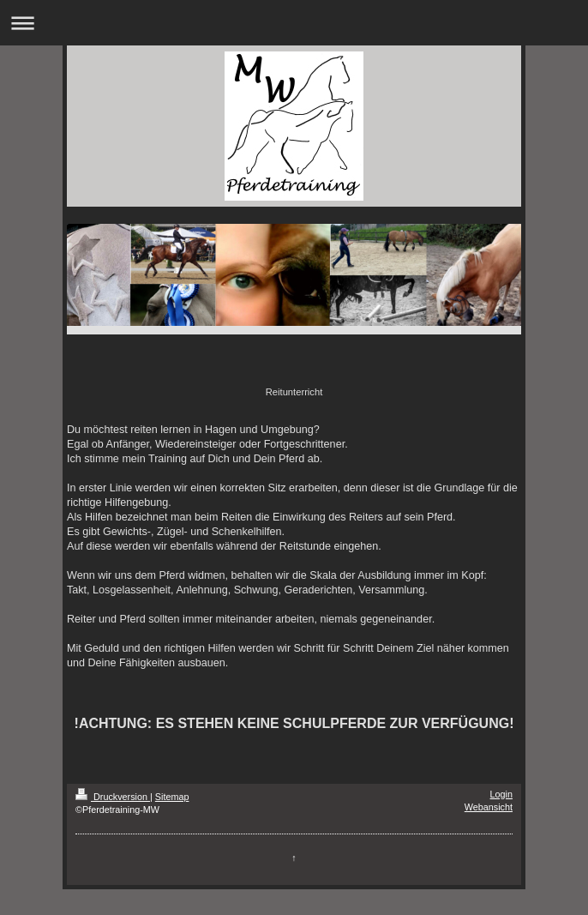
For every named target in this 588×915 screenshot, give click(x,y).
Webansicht (489, 807)
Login (501, 794)
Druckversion (113, 797)
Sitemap (172, 797)
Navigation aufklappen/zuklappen (294, 23)
